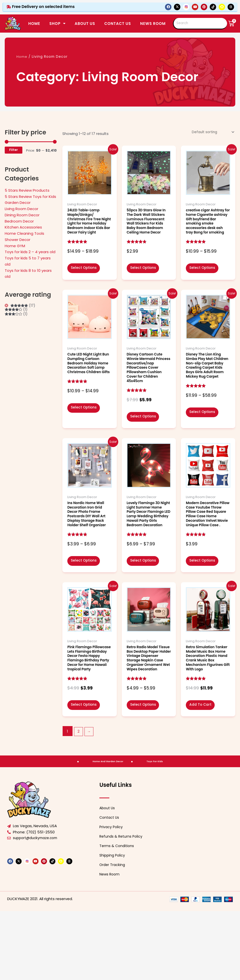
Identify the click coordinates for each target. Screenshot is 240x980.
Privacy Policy (112, 896)
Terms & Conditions (118, 915)
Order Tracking (113, 934)
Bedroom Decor (19, 221)
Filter (14, 150)
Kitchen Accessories (23, 227)
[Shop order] (211, 132)
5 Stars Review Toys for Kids (30, 197)
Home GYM (15, 246)
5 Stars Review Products (27, 190)
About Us (108, 877)
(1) (17, 310)
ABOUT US (85, 24)
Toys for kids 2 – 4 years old (30, 252)
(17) (24, 306)
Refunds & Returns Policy (122, 905)
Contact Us (110, 887)
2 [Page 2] (79, 800)
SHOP (58, 24)
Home (34, 24)
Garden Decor (18, 202)
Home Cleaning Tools (24, 233)
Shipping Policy (113, 924)
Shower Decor (18, 240)
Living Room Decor (21, 209)
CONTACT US (118, 24)
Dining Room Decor (22, 215)
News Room (153, 24)
